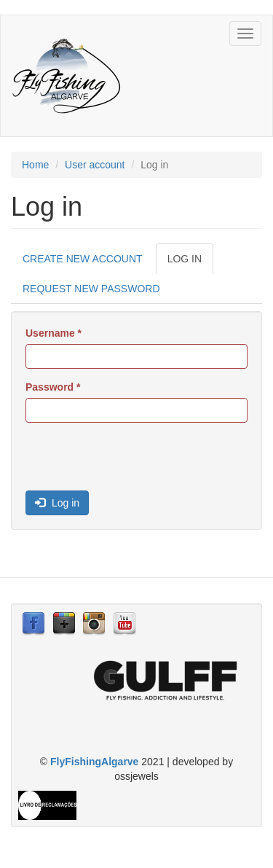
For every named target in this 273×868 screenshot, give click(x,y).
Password (53, 387)
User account (95, 165)
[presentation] (136, 462)
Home (35, 165)
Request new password (91, 289)
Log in (190, 263)
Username (54, 333)
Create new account (83, 259)
